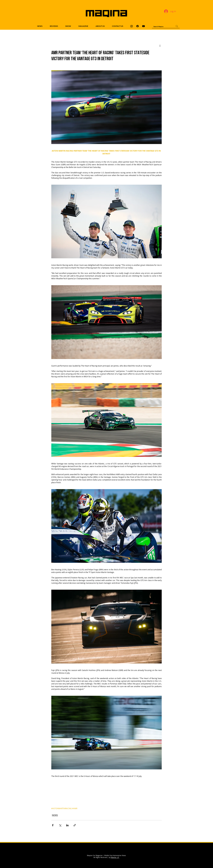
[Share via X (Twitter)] (60, 825)
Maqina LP (115, 857)
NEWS (55, 815)
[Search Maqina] (161, 26)
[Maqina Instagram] (132, 26)
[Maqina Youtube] (143, 26)
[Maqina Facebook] (138, 26)
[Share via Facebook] (53, 825)
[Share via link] (75, 825)
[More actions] (160, 46)
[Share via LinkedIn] (67, 825)
